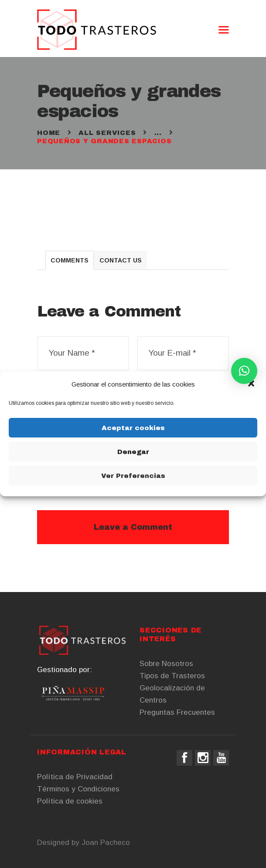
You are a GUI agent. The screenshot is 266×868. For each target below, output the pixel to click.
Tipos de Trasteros (172, 676)
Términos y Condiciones (78, 789)
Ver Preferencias (133, 476)
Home (49, 133)
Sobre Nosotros (166, 664)
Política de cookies (70, 801)
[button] (252, 384)
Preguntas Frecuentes (177, 712)
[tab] (70, 260)
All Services (107, 133)
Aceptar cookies (133, 428)
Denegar (133, 452)
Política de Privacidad (75, 777)
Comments (70, 260)
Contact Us (121, 260)
